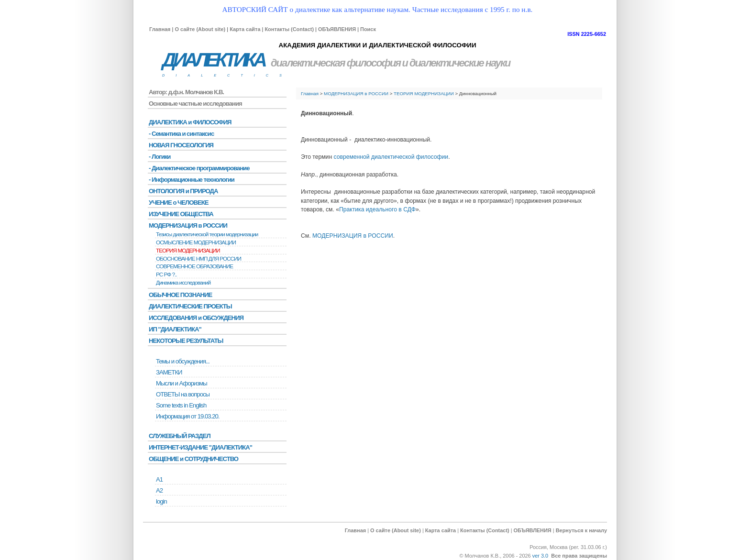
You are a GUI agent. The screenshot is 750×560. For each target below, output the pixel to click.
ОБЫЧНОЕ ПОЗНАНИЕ (180, 295)
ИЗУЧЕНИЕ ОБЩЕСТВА (181, 214)
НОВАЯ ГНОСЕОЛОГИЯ (181, 145)
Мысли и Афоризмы (182, 383)
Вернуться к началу (581, 530)
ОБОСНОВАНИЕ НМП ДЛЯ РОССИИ (199, 259)
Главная (160, 29)
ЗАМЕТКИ (169, 372)
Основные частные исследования (195, 104)
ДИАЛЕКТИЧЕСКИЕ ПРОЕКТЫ (190, 306)
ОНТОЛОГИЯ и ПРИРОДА (183, 191)
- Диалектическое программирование (199, 168)
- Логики (160, 157)
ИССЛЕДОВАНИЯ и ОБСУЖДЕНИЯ (196, 318)
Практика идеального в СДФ (377, 209)
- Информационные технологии (192, 180)
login (161, 501)
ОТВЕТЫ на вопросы (183, 394)
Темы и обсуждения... (183, 361)
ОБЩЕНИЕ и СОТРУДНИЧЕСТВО (193, 459)
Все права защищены (579, 556)
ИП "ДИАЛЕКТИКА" (175, 329)
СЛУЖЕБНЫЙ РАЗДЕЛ (180, 436)
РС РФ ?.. (166, 275)
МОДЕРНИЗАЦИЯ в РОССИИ (356, 93)
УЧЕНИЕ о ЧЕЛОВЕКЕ (179, 203)
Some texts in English (181, 405)
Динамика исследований (183, 283)
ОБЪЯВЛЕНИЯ (337, 29)
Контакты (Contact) (289, 29)
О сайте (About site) (200, 29)
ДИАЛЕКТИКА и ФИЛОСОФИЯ (190, 122)
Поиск (368, 29)
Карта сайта (245, 29)
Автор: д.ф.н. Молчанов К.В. (186, 92)
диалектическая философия (336, 63)
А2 (159, 490)
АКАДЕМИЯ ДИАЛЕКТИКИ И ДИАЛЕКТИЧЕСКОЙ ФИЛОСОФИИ (377, 45)
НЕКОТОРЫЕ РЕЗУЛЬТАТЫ (186, 341)
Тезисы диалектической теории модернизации (207, 234)
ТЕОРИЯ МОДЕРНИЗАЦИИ (424, 93)
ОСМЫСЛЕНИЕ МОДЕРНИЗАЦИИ (196, 242)
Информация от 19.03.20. (187, 416)
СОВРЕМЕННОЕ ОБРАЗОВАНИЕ (194, 266)
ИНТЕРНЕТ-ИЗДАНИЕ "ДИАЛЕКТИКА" (200, 447)
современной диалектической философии (391, 157)
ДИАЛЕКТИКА (213, 60)
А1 (159, 479)
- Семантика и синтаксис (181, 134)
